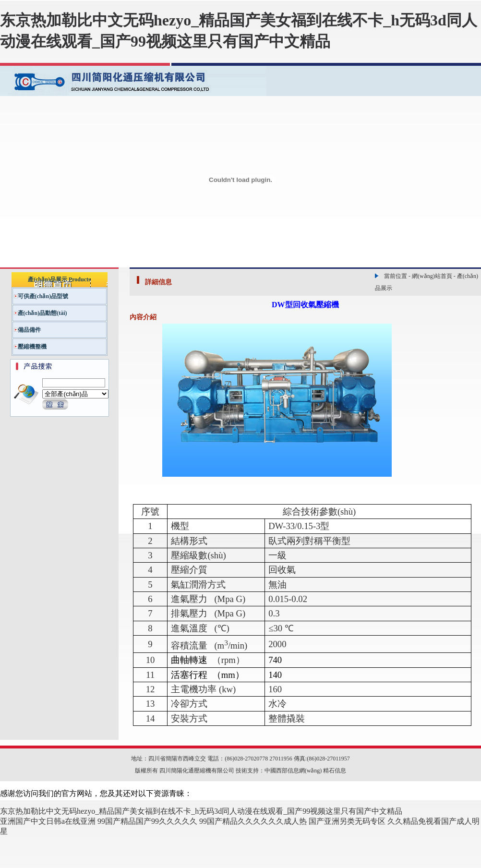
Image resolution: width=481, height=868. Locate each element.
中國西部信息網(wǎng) (293, 771)
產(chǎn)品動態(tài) (42, 313)
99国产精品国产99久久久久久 (147, 821)
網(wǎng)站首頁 (432, 276)
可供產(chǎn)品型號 (43, 296)
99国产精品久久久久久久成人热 (253, 821)
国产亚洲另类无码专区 (347, 821)
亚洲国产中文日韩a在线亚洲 (48, 821)
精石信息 (335, 771)
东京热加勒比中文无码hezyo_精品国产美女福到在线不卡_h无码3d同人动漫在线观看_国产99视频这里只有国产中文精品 (201, 811)
